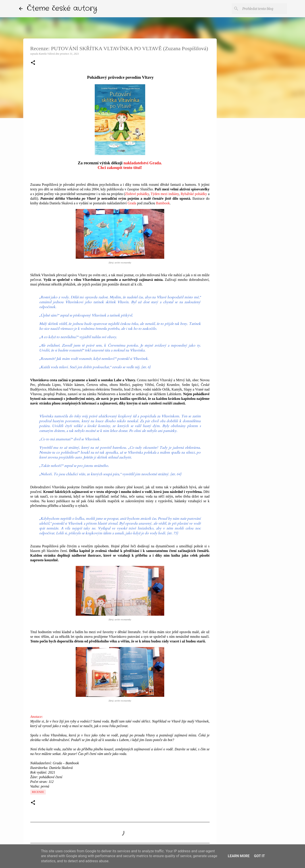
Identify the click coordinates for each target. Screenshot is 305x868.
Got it (259, 856)
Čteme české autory (62, 9)
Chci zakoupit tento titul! (120, 168)
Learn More (239, 856)
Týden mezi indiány (165, 194)
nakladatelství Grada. (143, 163)
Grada (132, 203)
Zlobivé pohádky (137, 194)
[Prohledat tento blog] (264, 9)
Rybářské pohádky (194, 194)
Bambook (163, 203)
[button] (33, 63)
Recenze (38, 792)
